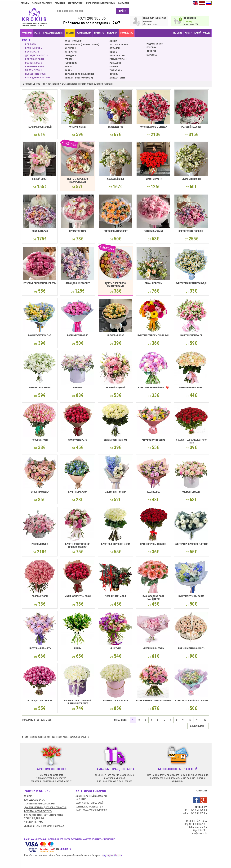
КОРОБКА (152, 47)
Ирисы (68, 67)
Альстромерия (73, 41)
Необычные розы (36, 74)
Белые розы (32, 52)
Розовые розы (34, 63)
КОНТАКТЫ (201, 791)
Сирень (114, 67)
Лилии (113, 41)
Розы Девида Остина (38, 78)
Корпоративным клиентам (101, 3)
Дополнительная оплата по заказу (44, 826)
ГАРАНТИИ (60, 3)
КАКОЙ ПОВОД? (202, 33)
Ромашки (115, 63)
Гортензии (71, 63)
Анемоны (70, 48)
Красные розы (34, 48)
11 (197, 720)
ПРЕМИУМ (99, 33)
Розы (37, 33)
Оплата (28, 796)
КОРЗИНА (152, 55)
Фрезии (114, 74)
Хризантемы (117, 78)
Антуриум (71, 52)
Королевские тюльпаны (79, 74)
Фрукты (151, 51)
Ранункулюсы (118, 59)
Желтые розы (33, 70)
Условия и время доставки (39, 804)
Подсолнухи (117, 56)
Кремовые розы (35, 66)
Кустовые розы (35, 59)
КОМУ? (188, 33)
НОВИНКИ (27, 33)
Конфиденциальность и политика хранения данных (44, 817)
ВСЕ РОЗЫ (31, 44)
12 (205, 720)
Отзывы (25, 3)
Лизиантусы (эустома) (79, 78)
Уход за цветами (34, 822)
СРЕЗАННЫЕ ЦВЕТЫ (53, 33)
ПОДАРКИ (112, 33)
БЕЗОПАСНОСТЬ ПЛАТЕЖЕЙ (38, 811)
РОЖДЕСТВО (127, 33)
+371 (92, 18)
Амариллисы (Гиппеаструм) (82, 44)
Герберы (70, 59)
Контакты (123, 3)
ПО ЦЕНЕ (178, 33)
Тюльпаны (116, 70)
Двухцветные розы (37, 55)
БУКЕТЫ (70, 33)
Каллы (69, 70)
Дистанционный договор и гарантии (45, 807)
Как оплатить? (76, 3)
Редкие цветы (155, 44)
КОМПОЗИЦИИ (84, 33)
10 (190, 720)
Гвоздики (70, 56)
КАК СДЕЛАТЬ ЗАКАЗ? (35, 800)
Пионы (114, 52)
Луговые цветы (119, 44)
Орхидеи (115, 48)
